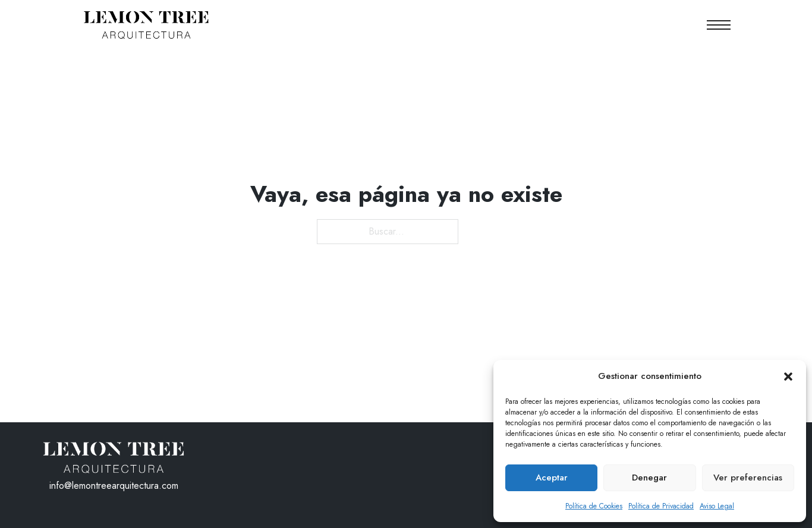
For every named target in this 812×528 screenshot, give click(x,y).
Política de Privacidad (661, 506)
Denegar (649, 478)
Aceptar (552, 478)
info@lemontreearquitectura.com (114, 486)
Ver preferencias (748, 478)
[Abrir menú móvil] (719, 25)
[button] (788, 377)
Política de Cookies (594, 506)
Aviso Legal (717, 506)
